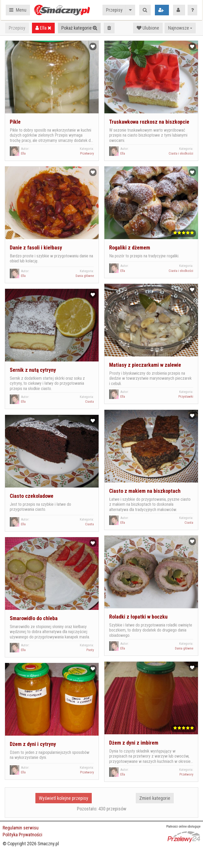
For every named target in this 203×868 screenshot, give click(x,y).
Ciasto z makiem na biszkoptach (145, 491)
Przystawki (186, 396)
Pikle (15, 122)
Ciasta (89, 401)
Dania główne (85, 276)
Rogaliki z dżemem (130, 248)
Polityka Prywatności (22, 835)
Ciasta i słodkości (181, 153)
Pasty (90, 650)
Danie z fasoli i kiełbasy (36, 248)
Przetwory (87, 153)
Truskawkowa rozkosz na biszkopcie (149, 122)
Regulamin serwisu (21, 828)
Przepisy (114, 10)
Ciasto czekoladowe (32, 496)
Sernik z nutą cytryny (33, 370)
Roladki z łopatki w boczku (138, 617)
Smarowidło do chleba (34, 618)
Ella (43, 28)
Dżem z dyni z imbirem (134, 743)
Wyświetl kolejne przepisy (64, 798)
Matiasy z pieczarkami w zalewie (145, 365)
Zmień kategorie (155, 798)
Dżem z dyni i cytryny (33, 744)
